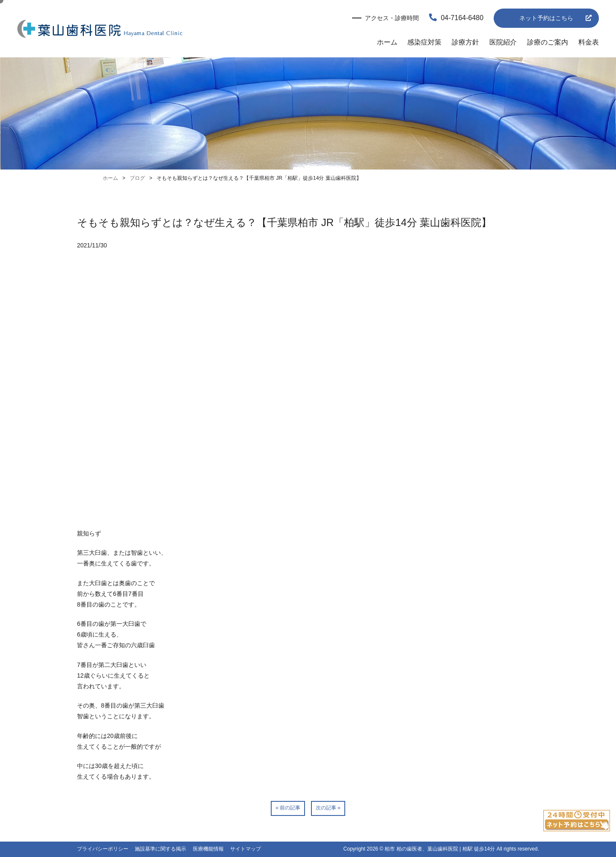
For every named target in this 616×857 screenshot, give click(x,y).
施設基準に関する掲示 (160, 849)
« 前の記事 (288, 808)
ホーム (387, 42)
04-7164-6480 (456, 18)
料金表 (589, 42)
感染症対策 (424, 42)
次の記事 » (328, 808)
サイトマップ (246, 849)
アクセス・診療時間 (392, 18)
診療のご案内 (548, 42)
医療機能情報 (208, 849)
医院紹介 (503, 42)
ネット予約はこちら (546, 18)
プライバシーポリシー (103, 849)
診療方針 (465, 42)
